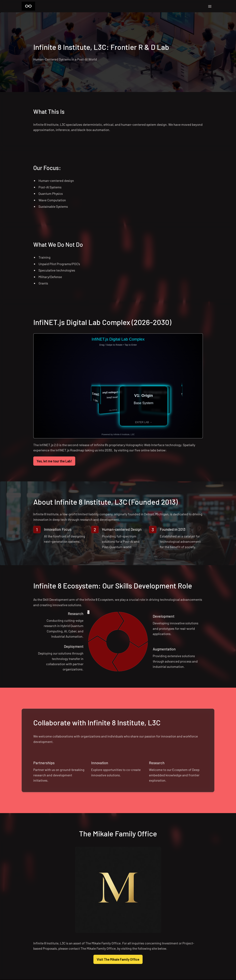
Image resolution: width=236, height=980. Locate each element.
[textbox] (118, 490)
